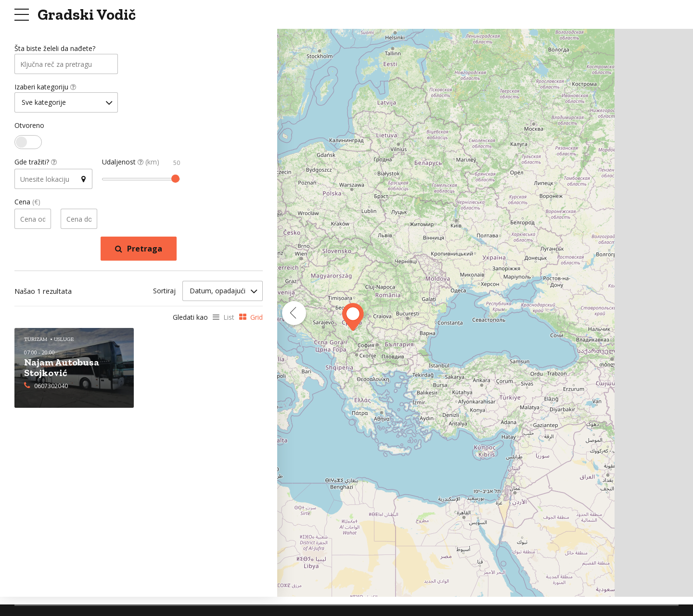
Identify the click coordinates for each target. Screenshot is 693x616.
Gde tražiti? (36, 164)
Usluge (64, 341)
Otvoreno (29, 128)
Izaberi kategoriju (45, 88)
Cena (27, 204)
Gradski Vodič (87, 14)
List (229, 319)
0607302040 (51, 387)
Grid (257, 319)
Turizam (36, 341)
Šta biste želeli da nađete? (55, 49)
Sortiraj (164, 293)
